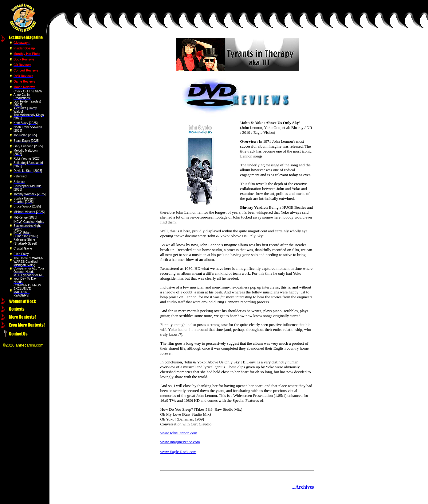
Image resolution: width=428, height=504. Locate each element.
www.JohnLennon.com (179, 433)
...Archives (303, 487)
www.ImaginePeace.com (180, 442)
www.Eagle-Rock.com (179, 452)
